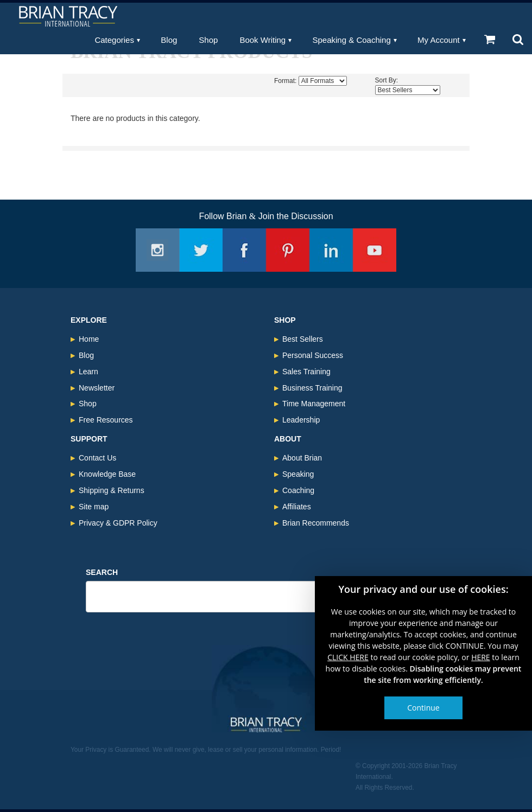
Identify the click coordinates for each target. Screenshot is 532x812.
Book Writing (262, 40)
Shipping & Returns (112, 490)
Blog (169, 40)
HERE (481, 657)
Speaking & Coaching (352, 40)
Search (102, 572)
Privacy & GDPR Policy (118, 523)
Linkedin (331, 250)
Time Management (314, 404)
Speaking (298, 474)
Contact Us (97, 458)
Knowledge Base (107, 474)
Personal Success (313, 355)
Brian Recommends (316, 523)
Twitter (201, 250)
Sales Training (306, 372)
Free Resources (106, 420)
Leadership (301, 420)
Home (89, 339)
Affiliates (297, 507)
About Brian (302, 458)
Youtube (375, 250)
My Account (439, 40)
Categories (114, 40)
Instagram (157, 250)
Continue (423, 708)
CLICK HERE (348, 657)
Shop (208, 40)
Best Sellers (303, 339)
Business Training (312, 388)
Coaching (298, 490)
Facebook (244, 250)
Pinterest (288, 250)
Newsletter (97, 388)
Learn (88, 372)
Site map (94, 507)
